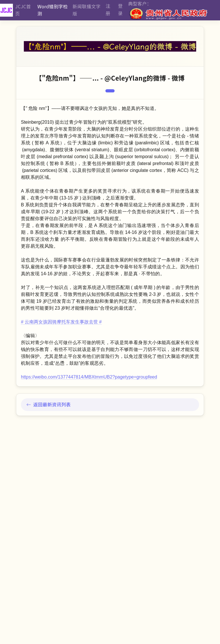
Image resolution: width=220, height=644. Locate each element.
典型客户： (168, 10)
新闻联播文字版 (87, 10)
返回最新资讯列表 (49, 404)
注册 (108, 9)
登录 (120, 9)
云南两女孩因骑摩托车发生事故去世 (61, 322)
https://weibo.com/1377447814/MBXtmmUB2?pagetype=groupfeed (89, 377)
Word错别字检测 (52, 10)
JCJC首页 (23, 10)
